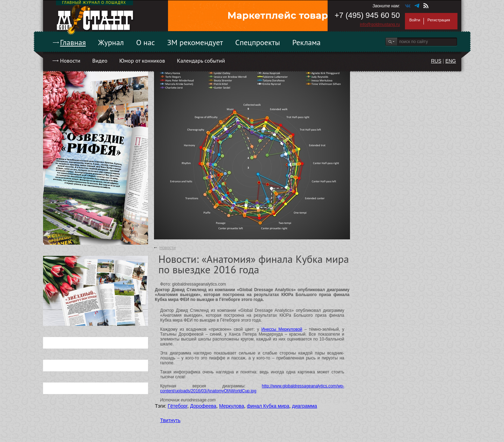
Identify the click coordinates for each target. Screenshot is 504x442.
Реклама (306, 42)
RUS (436, 61)
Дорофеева (203, 406)
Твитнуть (170, 420)
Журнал (111, 42)
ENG (450, 61)
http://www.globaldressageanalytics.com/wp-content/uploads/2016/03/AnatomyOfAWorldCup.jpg (252, 388)
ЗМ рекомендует (195, 42)
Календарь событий (201, 61)
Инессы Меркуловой (282, 329)
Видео (100, 61)
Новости (70, 61)
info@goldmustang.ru (380, 24)
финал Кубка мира (268, 406)
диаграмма (304, 406)
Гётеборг (177, 406)
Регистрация (439, 20)
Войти (415, 20)
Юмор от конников (142, 61)
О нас (146, 42)
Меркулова (232, 406)
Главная (73, 42)
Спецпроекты (258, 42)
